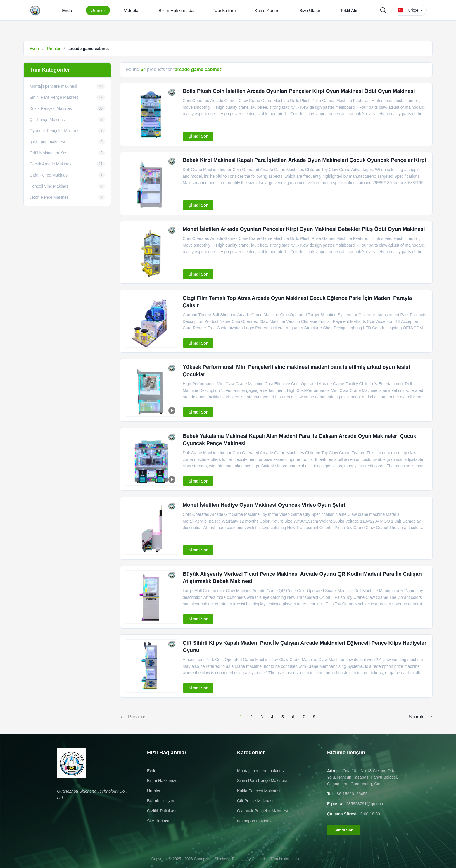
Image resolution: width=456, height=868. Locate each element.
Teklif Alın (349, 10)
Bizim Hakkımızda (176, 10)
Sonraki (421, 717)
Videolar (132, 10)
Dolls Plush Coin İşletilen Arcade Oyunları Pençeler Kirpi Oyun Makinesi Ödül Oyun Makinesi (299, 91)
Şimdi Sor (198, 136)
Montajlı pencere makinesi (261, 771)
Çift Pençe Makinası (255, 801)
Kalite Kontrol (267, 10)
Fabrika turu (224, 10)
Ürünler (98, 10)
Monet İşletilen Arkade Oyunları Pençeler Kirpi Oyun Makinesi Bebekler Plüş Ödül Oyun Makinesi (304, 229)
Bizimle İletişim (161, 801)
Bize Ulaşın (310, 10)
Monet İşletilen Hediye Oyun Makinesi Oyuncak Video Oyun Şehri (264, 505)
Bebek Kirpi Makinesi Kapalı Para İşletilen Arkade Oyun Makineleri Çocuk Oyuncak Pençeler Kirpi (304, 160)
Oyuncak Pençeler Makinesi (262, 811)
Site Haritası (158, 821)
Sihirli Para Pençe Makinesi (262, 781)
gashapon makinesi (255, 821)
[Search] (383, 10)
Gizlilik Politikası (162, 811)
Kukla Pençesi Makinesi (259, 791)
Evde (67, 10)
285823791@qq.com (365, 804)
